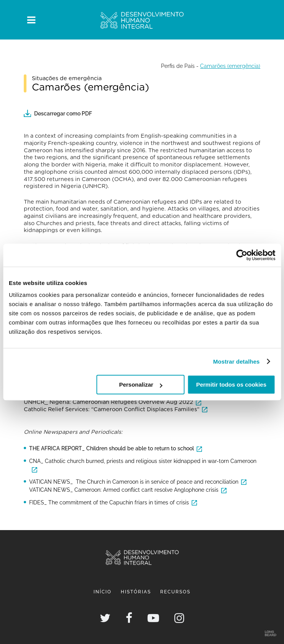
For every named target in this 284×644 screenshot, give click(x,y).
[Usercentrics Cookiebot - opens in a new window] (242, 255)
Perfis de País (178, 66)
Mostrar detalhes (236, 362)
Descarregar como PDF (58, 113)
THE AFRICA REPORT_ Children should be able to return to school (112, 448)
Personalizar (141, 385)
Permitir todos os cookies (231, 385)
